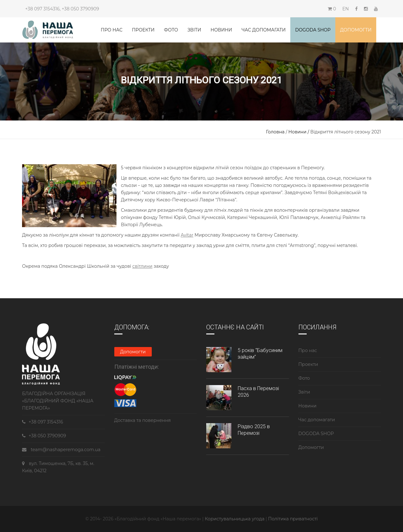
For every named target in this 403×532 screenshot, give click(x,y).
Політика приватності (293, 519)
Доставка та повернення (143, 420)
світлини (142, 266)
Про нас (112, 30)
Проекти (143, 30)
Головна (275, 132)
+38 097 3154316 (42, 9)
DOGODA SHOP (316, 434)
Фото (171, 30)
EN (346, 9)
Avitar (187, 235)
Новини (221, 30)
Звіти (194, 30)
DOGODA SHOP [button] (313, 30)
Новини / (299, 132)
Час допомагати (264, 30)
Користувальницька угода (235, 519)
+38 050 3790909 (80, 9)
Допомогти (356, 30)
